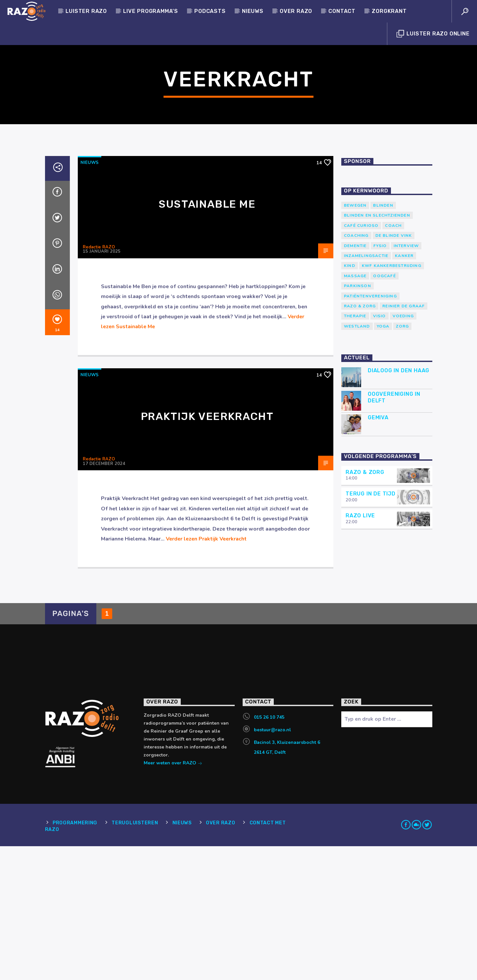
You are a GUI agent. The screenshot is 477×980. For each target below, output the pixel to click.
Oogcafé (384, 410)
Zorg (402, 460)
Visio (380, 450)
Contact (342, 11)
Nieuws (253, 11)
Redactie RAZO (99, 381)
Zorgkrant (389, 11)
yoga (383, 460)
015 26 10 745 (269, 851)
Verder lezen (206, 673)
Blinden (383, 339)
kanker (404, 389)
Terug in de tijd (371, 627)
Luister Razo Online (433, 34)
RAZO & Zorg (360, 440)
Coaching (356, 369)
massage (355, 410)
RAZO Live (360, 649)
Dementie (355, 380)
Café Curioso (361, 359)
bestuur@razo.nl (272, 864)
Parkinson (358, 420)
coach (393, 359)
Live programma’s (151, 11)
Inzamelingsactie (366, 389)
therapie (355, 450)
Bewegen (355, 339)
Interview (406, 380)
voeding (403, 450)
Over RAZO (296, 11)
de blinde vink (394, 369)
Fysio (380, 380)
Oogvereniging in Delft (394, 531)
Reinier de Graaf (404, 440)
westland (357, 460)
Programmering (75, 957)
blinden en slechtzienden (377, 349)
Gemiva (378, 551)
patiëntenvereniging (370, 430)
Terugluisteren (135, 957)
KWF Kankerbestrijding (392, 399)
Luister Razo (86, 11)
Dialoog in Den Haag (399, 504)
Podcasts (210, 11)
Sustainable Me (207, 338)
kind (350, 399)
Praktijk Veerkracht (207, 550)
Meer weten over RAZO (173, 897)
